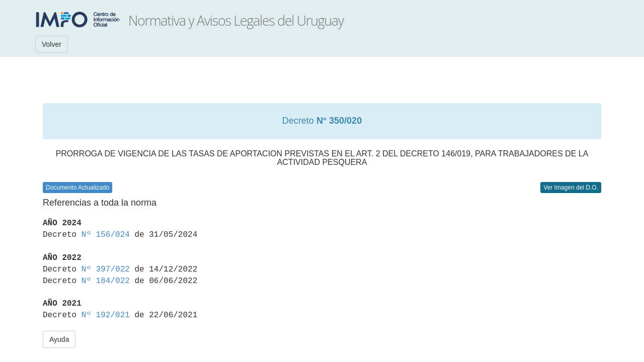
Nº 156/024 (106, 235)
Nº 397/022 (106, 269)
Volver (52, 44)
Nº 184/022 (106, 281)
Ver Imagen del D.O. (571, 188)
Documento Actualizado (77, 188)
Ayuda (59, 339)
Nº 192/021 (106, 315)
